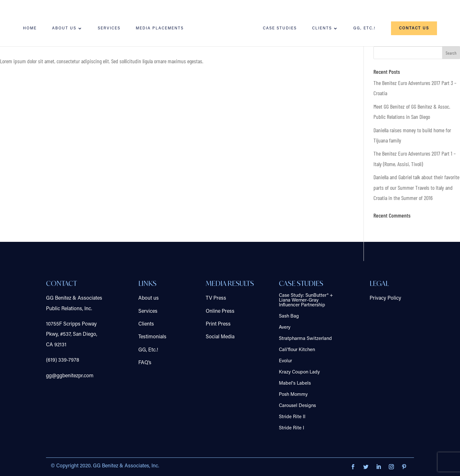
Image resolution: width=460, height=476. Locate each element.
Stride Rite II (292, 417)
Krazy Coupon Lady (299, 372)
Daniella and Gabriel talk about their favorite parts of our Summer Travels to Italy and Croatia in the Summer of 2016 (416, 187)
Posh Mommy (293, 395)
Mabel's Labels (295, 384)
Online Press (220, 311)
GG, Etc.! (364, 28)
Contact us (414, 28)
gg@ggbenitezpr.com (70, 376)
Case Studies (280, 28)
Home (30, 28)
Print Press (218, 324)
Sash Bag (289, 316)
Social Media (220, 337)
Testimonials (152, 337)
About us (64, 28)
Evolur (285, 361)
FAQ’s (145, 363)
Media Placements (160, 28)
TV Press (216, 298)
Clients (322, 28)
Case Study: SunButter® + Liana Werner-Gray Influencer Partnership (306, 300)
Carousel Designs (297, 406)
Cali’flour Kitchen (297, 350)
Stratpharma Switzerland (305, 339)
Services (109, 28)
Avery (285, 328)
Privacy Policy (385, 298)
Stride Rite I (291, 428)
